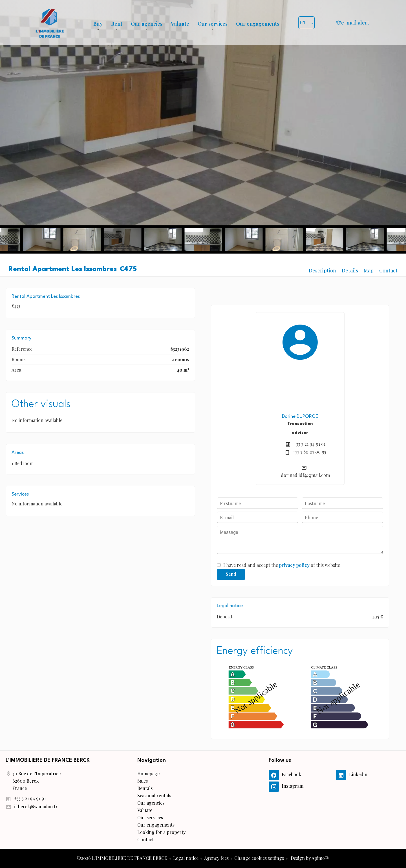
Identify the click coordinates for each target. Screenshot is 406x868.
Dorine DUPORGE (300, 417)
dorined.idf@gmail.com (305, 475)
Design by (310, 858)
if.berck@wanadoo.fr (36, 806)
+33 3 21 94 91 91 (310, 444)
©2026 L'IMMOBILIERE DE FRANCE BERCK (122, 858)
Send (231, 574)
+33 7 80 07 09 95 (310, 452)
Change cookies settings (259, 858)
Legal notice (186, 858)
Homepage (50, 23)
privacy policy (294, 565)
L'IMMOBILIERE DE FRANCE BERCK (48, 760)
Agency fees (216, 858)
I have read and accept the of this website (282, 565)
